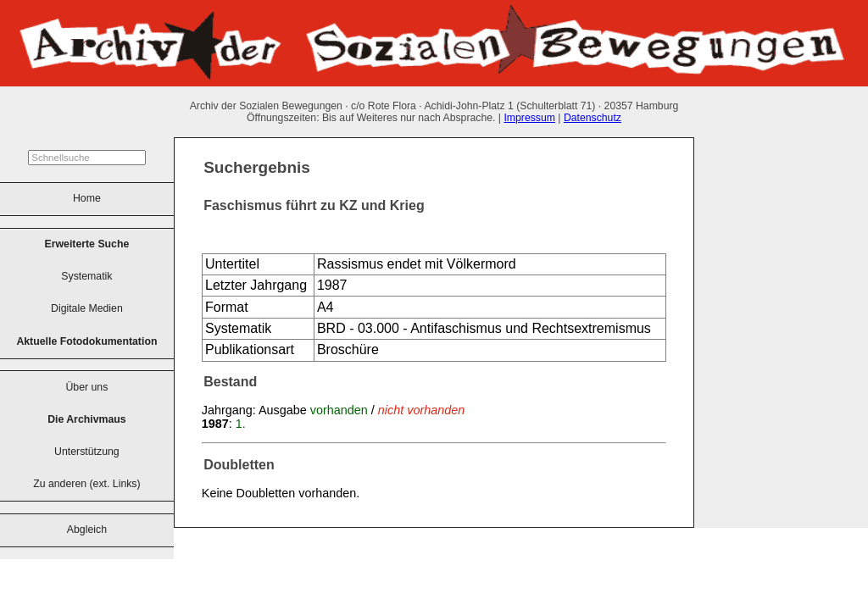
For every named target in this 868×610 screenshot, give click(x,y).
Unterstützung (87, 452)
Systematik (86, 276)
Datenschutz (593, 118)
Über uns (86, 387)
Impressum (529, 118)
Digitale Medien (87, 308)
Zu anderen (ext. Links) (86, 484)
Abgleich (87, 530)
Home (87, 198)
